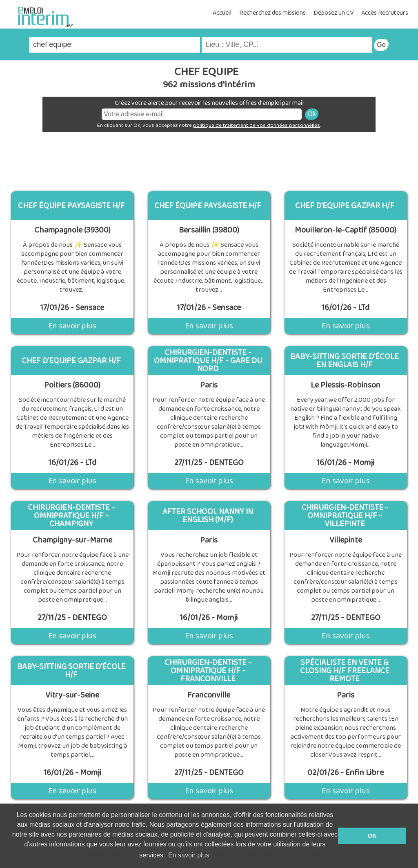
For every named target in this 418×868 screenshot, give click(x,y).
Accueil (222, 13)
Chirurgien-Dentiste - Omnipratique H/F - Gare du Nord (208, 361)
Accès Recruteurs (385, 13)
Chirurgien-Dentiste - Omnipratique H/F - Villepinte (345, 516)
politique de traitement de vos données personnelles (257, 125)
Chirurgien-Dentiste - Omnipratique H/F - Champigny (71, 516)
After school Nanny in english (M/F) (208, 516)
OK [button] (372, 836)
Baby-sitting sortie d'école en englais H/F (345, 361)
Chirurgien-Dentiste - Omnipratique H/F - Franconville (208, 671)
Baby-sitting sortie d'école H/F (71, 671)
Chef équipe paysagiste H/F (71, 206)
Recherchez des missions (272, 13)
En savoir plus (72, 326)
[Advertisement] (209, 159)
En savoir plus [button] (189, 855)
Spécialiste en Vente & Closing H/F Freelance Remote (345, 671)
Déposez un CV (334, 13)
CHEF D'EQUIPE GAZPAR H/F (345, 206)
